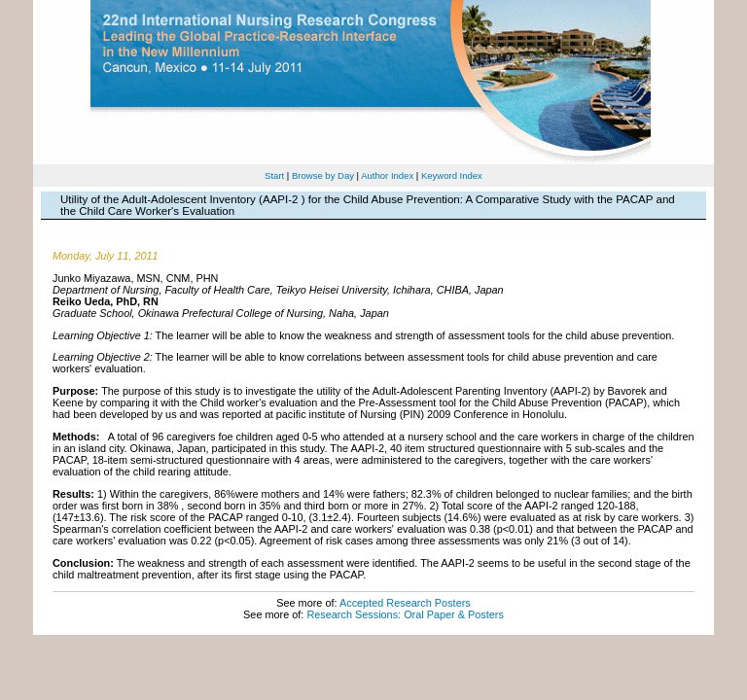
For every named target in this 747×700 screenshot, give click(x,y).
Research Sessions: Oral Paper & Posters (405, 614)
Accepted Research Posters (405, 603)
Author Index (387, 175)
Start (274, 175)
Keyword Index (452, 175)
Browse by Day (323, 175)
